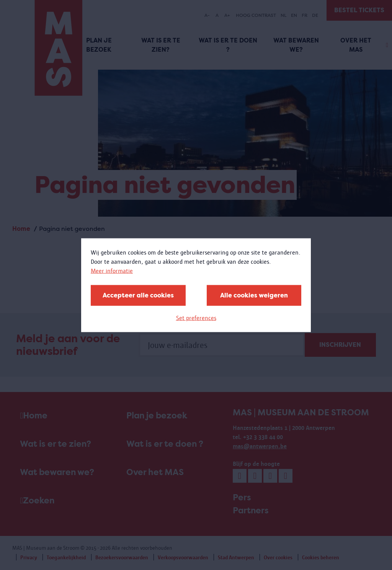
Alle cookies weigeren (254, 295)
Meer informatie (112, 270)
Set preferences (196, 318)
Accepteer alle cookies (138, 295)
